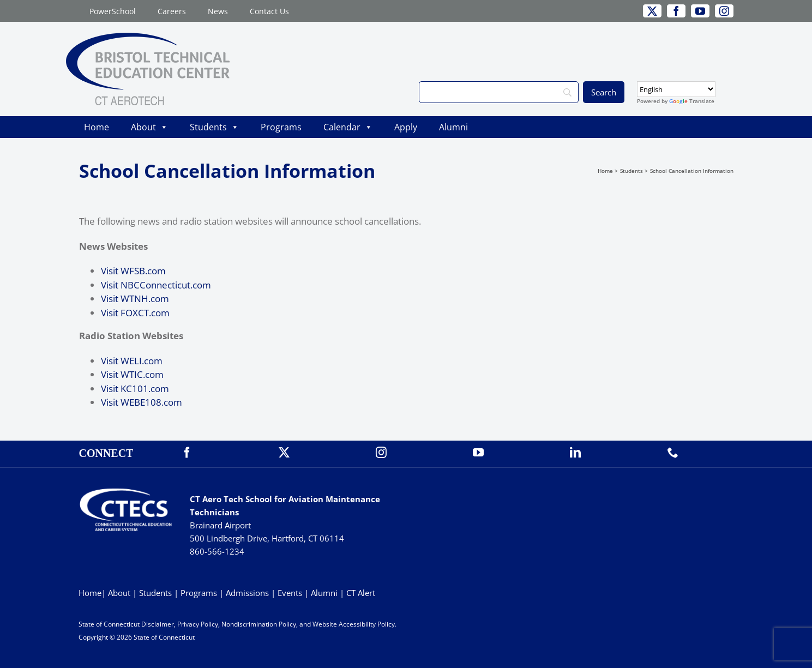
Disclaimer (158, 624)
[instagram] (724, 11)
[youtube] (700, 11)
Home (97, 127)
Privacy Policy (198, 624)
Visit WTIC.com (132, 374)
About (149, 127)
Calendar (348, 127)
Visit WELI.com (132, 361)
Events (290, 593)
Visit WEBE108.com (142, 402)
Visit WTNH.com (135, 299)
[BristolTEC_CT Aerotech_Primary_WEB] (148, 37)
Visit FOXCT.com (135, 313)
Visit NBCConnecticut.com (156, 285)
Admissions (247, 593)
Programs (281, 127)
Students (214, 127)
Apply (406, 127)
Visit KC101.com (135, 389)
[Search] (498, 92)
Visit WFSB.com (133, 271)
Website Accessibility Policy (354, 624)
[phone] (673, 453)
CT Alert (361, 593)
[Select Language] (676, 89)
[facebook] (676, 11)
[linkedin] (575, 453)
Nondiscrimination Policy (259, 624)
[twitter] (652, 11)
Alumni (453, 127)
